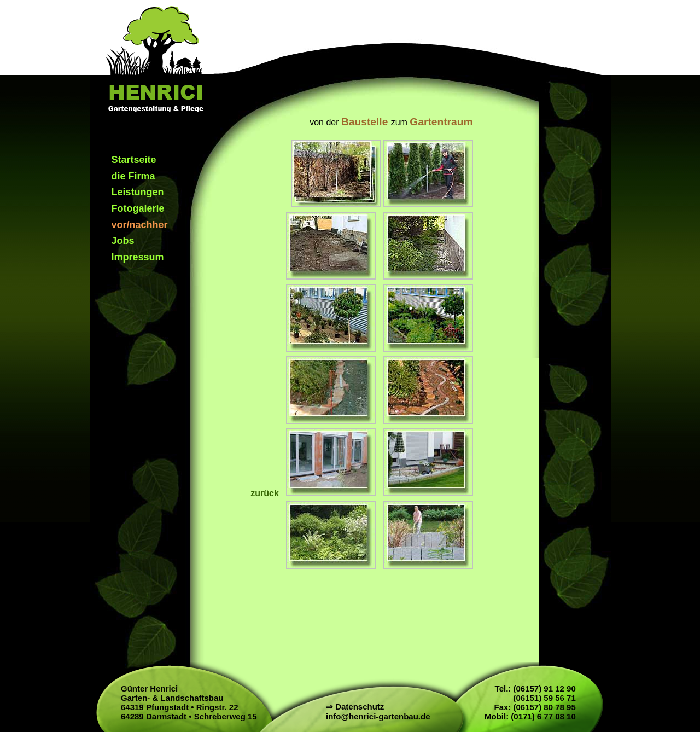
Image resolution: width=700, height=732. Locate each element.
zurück (266, 493)
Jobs (123, 241)
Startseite (134, 160)
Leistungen (138, 192)
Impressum (138, 257)
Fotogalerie (138, 208)
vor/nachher (140, 225)
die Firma (133, 176)
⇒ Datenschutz (355, 707)
